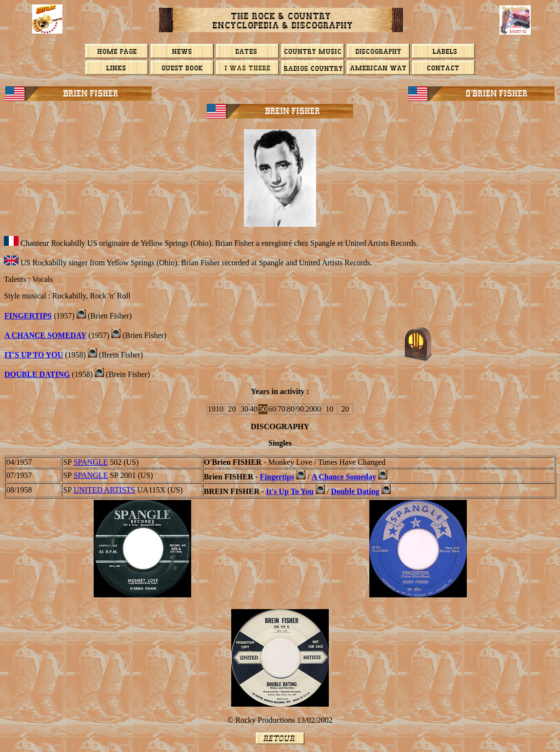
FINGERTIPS (28, 316)
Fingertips (277, 477)
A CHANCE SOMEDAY (45, 335)
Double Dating (355, 491)
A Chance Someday (343, 477)
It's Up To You (290, 491)
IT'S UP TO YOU (34, 355)
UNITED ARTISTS (105, 490)
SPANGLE (91, 462)
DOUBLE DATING (37, 374)
